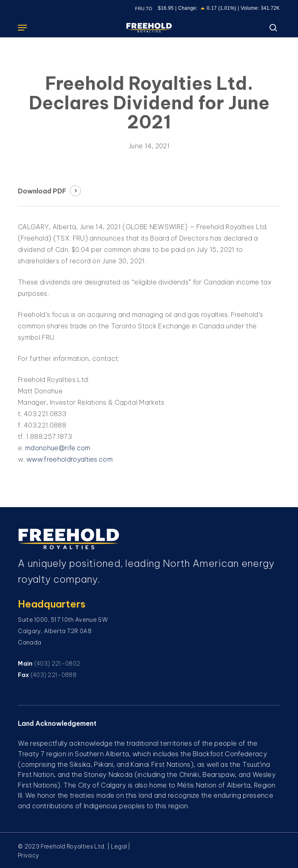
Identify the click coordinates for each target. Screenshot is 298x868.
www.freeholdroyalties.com (70, 459)
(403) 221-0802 (57, 664)
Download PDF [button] (42, 191)
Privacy (28, 855)
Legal (119, 846)
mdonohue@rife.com (58, 448)
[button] (22, 28)
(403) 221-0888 (53, 675)
